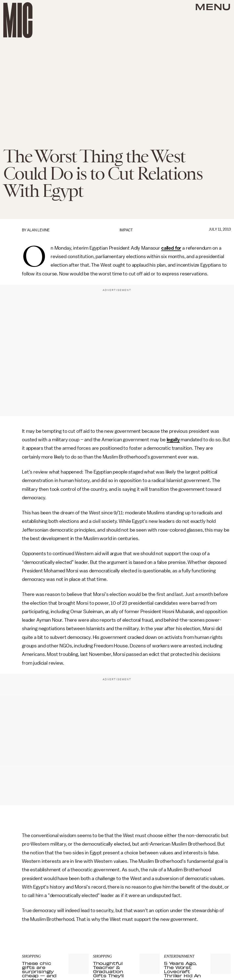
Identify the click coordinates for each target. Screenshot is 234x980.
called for (171, 248)
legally (173, 440)
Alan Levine (38, 230)
